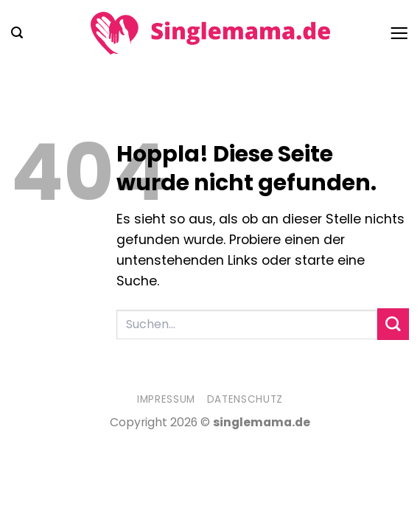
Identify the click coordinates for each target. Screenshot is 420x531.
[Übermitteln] (393, 324)
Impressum (166, 399)
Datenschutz (245, 399)
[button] (17, 33)
